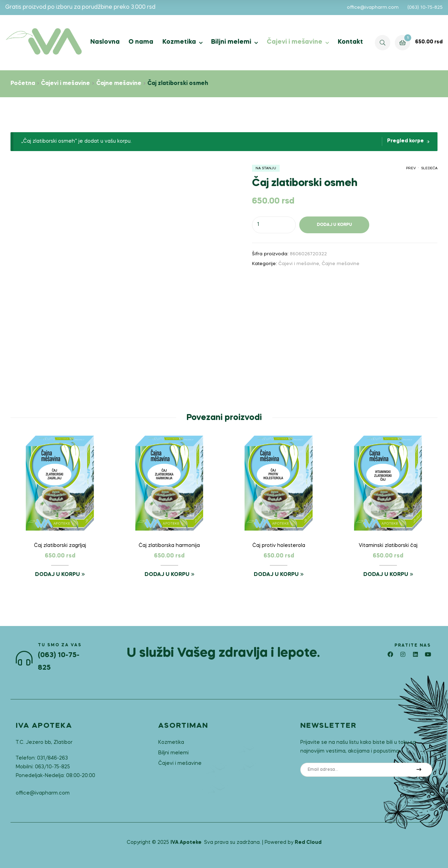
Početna (23, 84)
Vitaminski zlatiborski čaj (388, 546)
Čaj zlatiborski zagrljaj (60, 546)
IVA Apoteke (186, 842)
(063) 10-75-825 (425, 8)
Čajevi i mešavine (295, 42)
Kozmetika (179, 42)
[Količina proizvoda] (274, 225)
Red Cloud (308, 842)
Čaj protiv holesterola (279, 546)
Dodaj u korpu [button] (57, 575)
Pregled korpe (405, 141)
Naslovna (105, 42)
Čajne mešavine (119, 84)
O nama (141, 42)
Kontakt (350, 42)
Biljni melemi (231, 42)
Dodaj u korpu (334, 225)
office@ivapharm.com (373, 8)
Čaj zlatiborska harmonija (169, 546)
